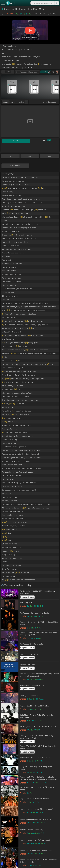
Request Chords (27, 597)
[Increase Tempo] (12, 72)
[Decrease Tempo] (3, 72)
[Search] (56, 3)
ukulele (21, 102)
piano (13, 102)
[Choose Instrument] (27, 102)
